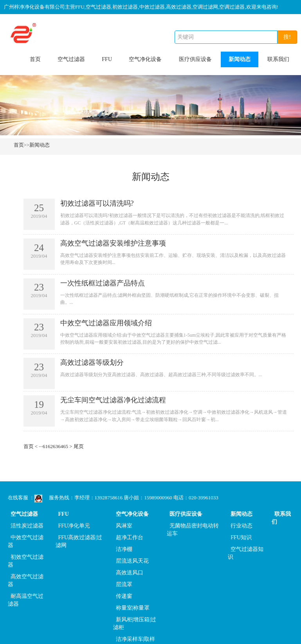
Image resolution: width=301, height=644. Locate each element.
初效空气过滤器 (26, 561)
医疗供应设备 (195, 59)
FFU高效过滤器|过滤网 (79, 541)
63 (55, 446)
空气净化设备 (145, 59)
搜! (287, 37)
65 (66, 446)
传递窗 (124, 596)
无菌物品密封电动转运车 (193, 530)
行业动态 (242, 526)
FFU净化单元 (74, 526)
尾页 (79, 446)
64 (60, 446)
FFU (107, 59)
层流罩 (124, 584)
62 (50, 446)
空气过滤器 (71, 59)
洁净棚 (124, 549)
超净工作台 (130, 537)
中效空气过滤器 (26, 541)
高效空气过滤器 (26, 580)
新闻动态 (240, 59)
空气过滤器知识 (246, 553)
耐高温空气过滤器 (26, 600)
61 (45, 446)
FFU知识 (241, 537)
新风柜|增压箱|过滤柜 (135, 623)
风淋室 (124, 526)
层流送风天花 (132, 561)
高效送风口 (130, 573)
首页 (35, 59)
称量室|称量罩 (133, 608)
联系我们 (278, 59)
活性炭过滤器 (27, 526)
